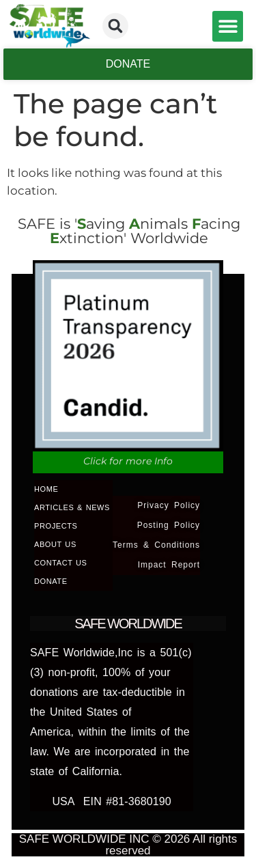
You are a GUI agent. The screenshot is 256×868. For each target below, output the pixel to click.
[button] (115, 26)
